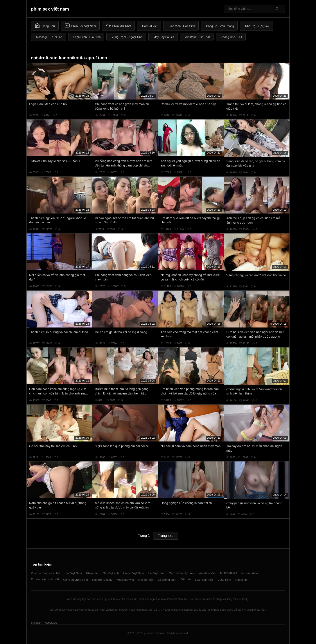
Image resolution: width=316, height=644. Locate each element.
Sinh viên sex (228, 573)
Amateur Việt (207, 573)
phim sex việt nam (50, 9)
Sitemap (36, 623)
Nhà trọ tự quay (102, 580)
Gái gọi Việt (146, 580)
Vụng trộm (224, 580)
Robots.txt (51, 623)
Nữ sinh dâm (250, 573)
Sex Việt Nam (73, 573)
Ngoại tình (242, 580)
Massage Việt (125, 580)
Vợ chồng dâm (167, 580)
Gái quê (186, 579)
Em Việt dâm (156, 573)
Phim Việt (92, 573)
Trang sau (166, 536)
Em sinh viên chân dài (45, 579)
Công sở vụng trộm (75, 580)
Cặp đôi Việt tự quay (182, 573)
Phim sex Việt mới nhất (46, 573)
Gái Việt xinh (111, 573)
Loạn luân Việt (204, 580)
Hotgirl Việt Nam (133, 573)
